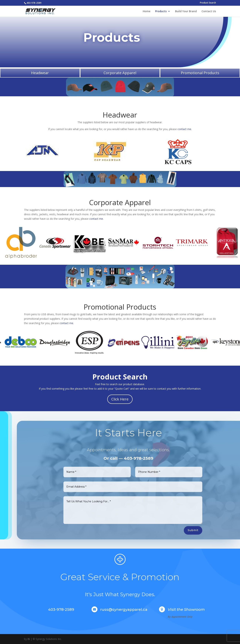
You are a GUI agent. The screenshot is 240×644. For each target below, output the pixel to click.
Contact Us (209, 11)
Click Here (120, 399)
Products (161, 11)
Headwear (40, 73)
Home (147, 11)
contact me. (185, 129)
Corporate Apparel (120, 73)
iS (29, 639)
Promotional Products (200, 73)
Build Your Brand (186, 11)
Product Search (208, 3)
